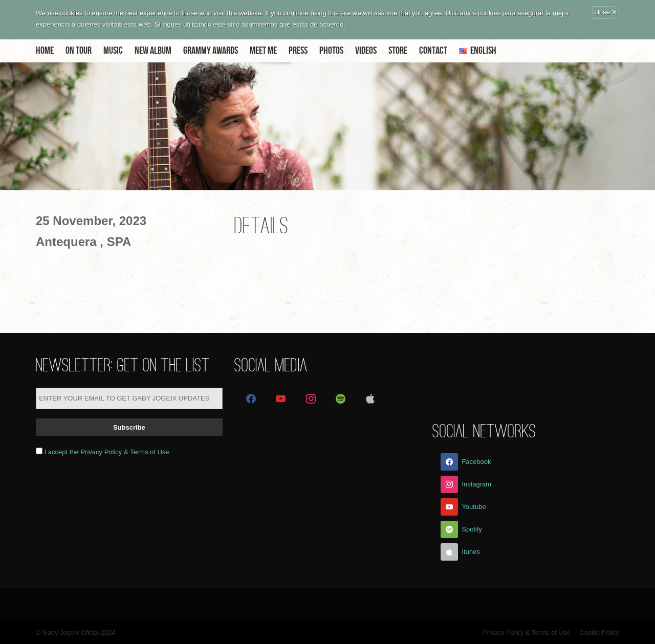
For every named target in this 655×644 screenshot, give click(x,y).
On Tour (79, 51)
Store (398, 51)
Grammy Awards (211, 51)
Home (45, 51)
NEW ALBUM (153, 51)
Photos (331, 51)
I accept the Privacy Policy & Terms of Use (107, 452)
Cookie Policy (599, 632)
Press (298, 51)
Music (113, 51)
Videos (366, 51)
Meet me (263, 51)
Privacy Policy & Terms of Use (526, 632)
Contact (433, 51)
